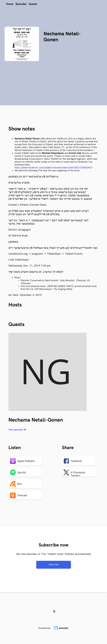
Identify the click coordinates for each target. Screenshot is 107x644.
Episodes (21, 4)
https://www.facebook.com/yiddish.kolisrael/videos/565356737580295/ (53, 168)
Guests (33, 4)
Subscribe (54, 565)
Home (10, 4)
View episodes (17, 430)
